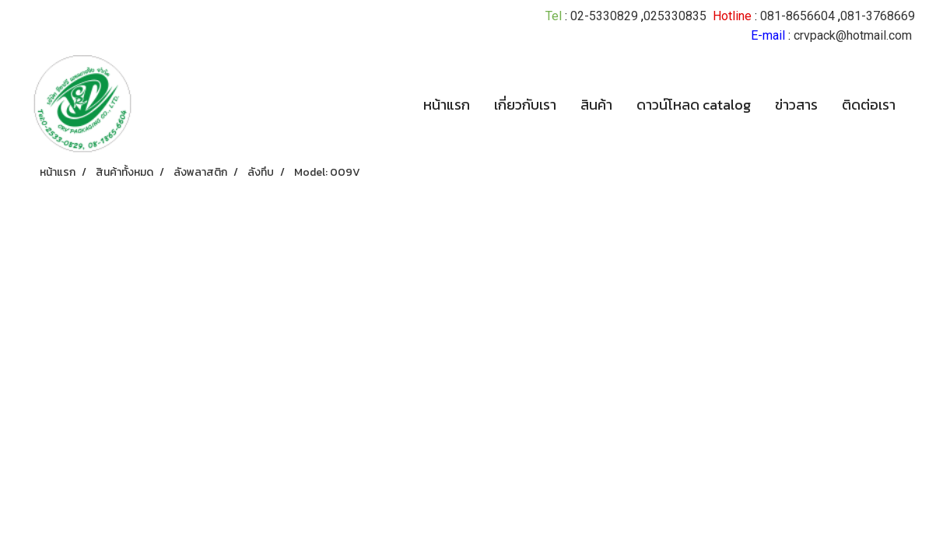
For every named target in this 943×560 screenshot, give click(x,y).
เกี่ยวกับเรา (525, 105)
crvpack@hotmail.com (853, 35)
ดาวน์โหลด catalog (694, 105)
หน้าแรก (447, 105)
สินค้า (596, 105)
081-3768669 (878, 16)
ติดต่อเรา (869, 105)
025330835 (675, 16)
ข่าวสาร (796, 105)
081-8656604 (798, 16)
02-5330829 (604, 16)
